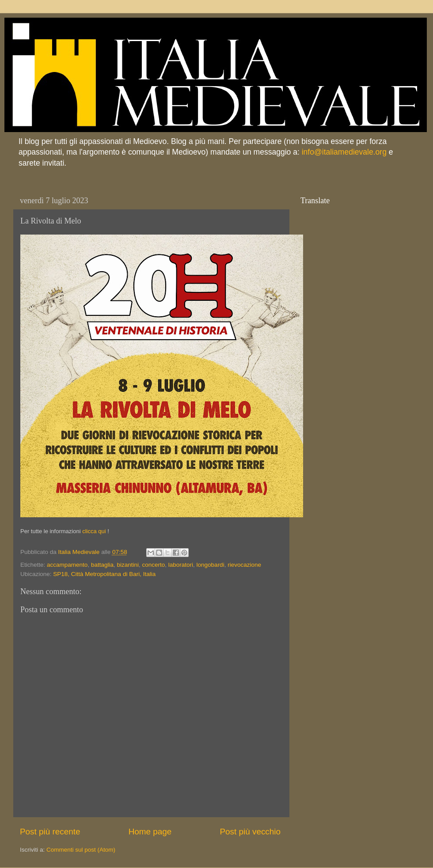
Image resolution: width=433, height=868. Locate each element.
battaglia (102, 565)
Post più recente (50, 832)
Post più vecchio (250, 832)
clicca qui (94, 531)
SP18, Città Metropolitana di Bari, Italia (104, 574)
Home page (150, 832)
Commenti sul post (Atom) (81, 850)
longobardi (211, 565)
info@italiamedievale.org (344, 152)
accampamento (67, 565)
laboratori (181, 565)
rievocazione (244, 565)
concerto (153, 565)
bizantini (128, 565)
